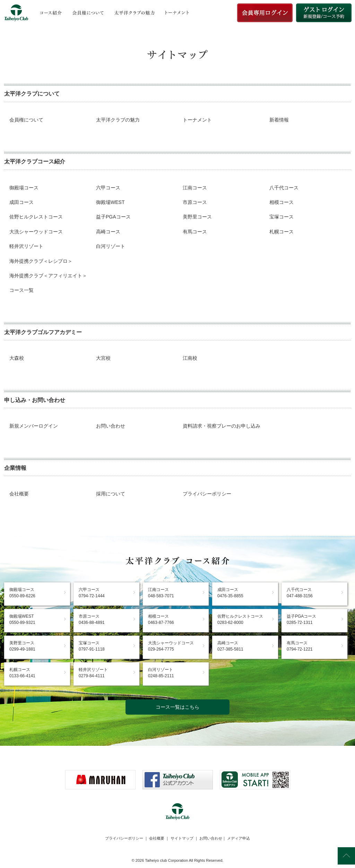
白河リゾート (111, 246)
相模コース (282, 202)
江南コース (195, 188)
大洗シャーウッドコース (36, 232)
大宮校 (103, 358)
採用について (111, 494)
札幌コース (282, 232)
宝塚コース (282, 217)
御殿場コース (24, 188)
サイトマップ (182, 838)
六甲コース (108, 188)
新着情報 (279, 120)
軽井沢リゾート (26, 246)
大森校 (17, 358)
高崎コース (108, 232)
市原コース (195, 202)
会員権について (26, 120)
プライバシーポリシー (207, 494)
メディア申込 (239, 838)
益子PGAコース (113, 217)
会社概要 (19, 494)
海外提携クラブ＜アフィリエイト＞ (48, 276)
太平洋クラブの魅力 (118, 120)
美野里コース (197, 217)
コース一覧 (21, 290)
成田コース (21, 202)
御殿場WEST (110, 202)
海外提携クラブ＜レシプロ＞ (41, 261)
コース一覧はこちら (177, 707)
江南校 (190, 358)
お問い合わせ (111, 426)
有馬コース (195, 232)
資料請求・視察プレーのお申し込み (222, 426)
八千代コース (284, 188)
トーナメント (197, 120)
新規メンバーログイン (34, 426)
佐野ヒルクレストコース (36, 217)
